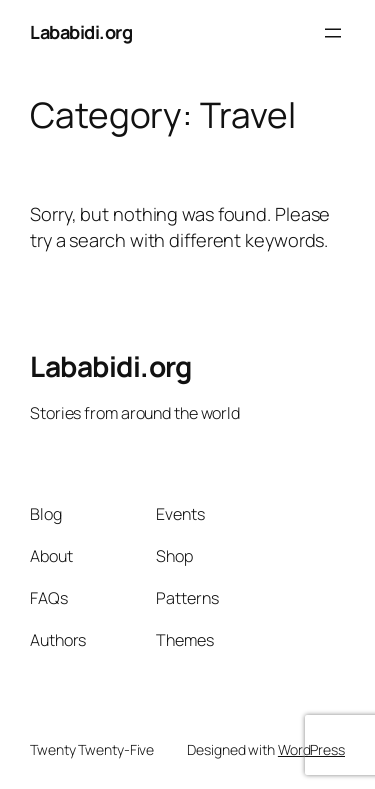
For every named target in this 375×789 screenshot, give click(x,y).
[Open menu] (333, 33)
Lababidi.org (81, 32)
